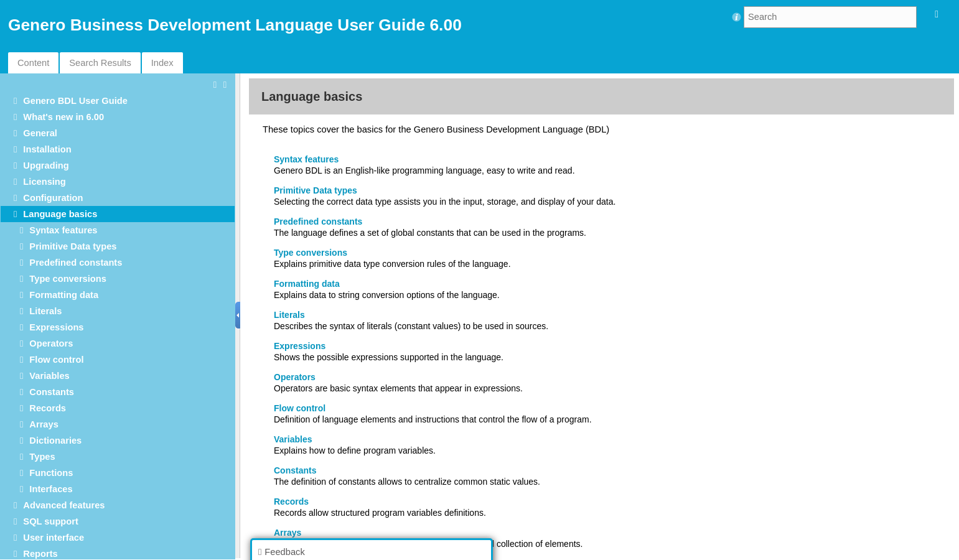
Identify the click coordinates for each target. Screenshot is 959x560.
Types (42, 457)
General (40, 133)
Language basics (60, 214)
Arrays (44, 424)
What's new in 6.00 (63, 117)
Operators (51, 343)
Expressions (56, 327)
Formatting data (64, 295)
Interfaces (51, 489)
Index (162, 63)
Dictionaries (55, 441)
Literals (45, 311)
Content (33, 63)
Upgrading (46, 166)
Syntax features (63, 230)
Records (48, 408)
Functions (51, 473)
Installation (47, 149)
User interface (54, 538)
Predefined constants (76, 263)
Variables (49, 376)
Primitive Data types (73, 246)
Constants (52, 392)
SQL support (50, 521)
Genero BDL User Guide (75, 101)
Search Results (100, 63)
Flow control (56, 360)
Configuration (53, 198)
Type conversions (68, 279)
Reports (40, 554)
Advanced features (64, 505)
